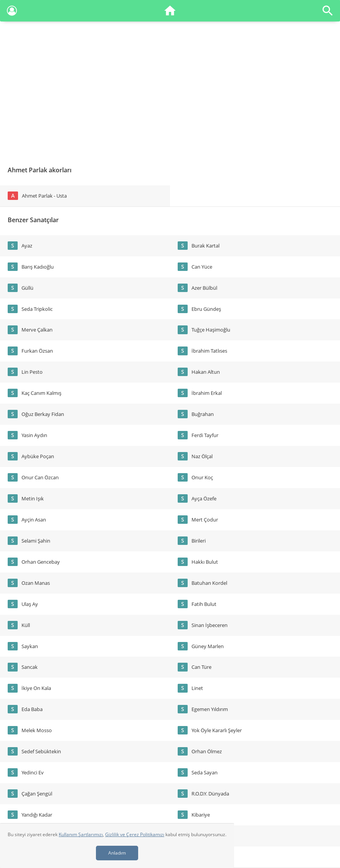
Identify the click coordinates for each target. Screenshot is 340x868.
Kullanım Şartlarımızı (81, 834)
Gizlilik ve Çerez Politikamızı (135, 834)
